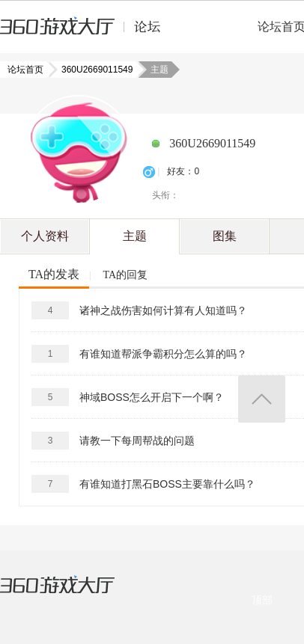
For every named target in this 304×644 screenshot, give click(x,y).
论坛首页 (27, 70)
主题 (135, 236)
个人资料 (45, 236)
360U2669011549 (92, 70)
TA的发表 (54, 274)
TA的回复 (125, 275)
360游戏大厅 (73, 594)
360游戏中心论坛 (86, 33)
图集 (225, 236)
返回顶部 (262, 399)
